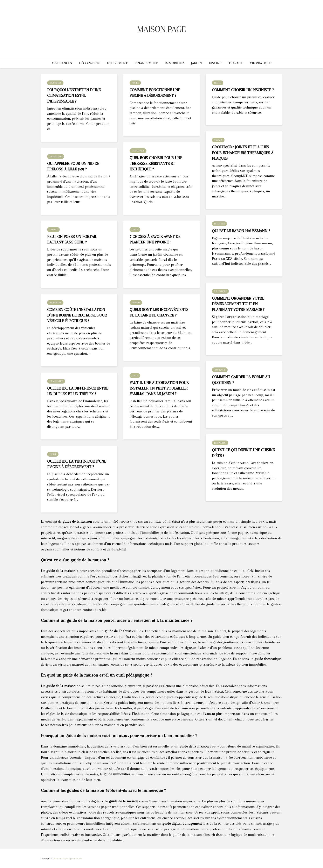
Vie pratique (261, 63)
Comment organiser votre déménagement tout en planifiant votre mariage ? (238, 304)
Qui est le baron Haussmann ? (241, 231)
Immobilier (174, 63)
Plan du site (77, 859)
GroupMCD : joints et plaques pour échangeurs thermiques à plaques (243, 153)
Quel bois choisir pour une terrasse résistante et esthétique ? (156, 164)
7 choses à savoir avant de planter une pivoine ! (155, 239)
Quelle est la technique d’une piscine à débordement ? (77, 464)
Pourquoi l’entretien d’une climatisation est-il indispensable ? (74, 96)
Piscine (215, 63)
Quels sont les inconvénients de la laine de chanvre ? (159, 312)
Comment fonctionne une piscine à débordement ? (155, 93)
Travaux (236, 63)
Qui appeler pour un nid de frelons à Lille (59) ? (73, 166)
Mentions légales (62, 859)
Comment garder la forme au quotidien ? (241, 380)
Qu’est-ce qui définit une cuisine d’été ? (243, 453)
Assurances (62, 63)
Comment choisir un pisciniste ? (243, 90)
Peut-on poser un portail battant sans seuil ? (72, 239)
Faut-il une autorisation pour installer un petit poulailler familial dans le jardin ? (159, 388)
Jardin (196, 63)
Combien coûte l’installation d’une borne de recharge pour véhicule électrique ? (77, 315)
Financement (146, 63)
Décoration (89, 63)
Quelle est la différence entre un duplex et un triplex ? (78, 391)
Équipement (117, 63)
